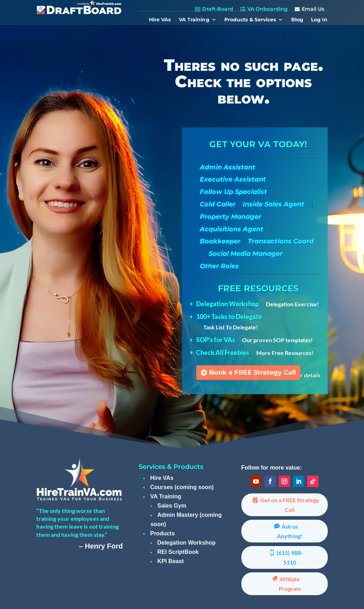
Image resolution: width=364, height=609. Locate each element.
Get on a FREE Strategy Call (290, 505)
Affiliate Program (290, 584)
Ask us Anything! (290, 531)
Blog (297, 20)
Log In (319, 20)
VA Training (194, 20)
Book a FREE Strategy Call (252, 372)
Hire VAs (160, 20)
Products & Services (250, 20)
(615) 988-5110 (290, 557)
